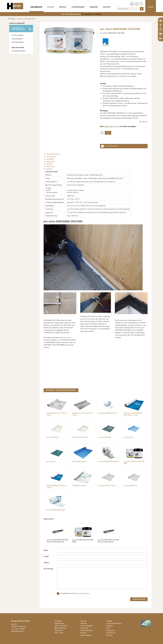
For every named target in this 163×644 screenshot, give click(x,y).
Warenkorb (59, 630)
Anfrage (49, 169)
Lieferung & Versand (114, 623)
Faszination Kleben (21, 48)
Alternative (50, 166)
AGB (108, 628)
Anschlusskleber (18, 35)
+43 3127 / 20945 (18, 629)
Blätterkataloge (87, 630)
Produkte (58, 621)
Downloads (50, 161)
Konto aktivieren (61, 626)
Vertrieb (84, 623)
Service (63, 7)
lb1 (44, 393)
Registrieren (59, 623)
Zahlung (109, 626)
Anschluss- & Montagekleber (26, 19)
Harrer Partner (86, 635)
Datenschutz (111, 633)
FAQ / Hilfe (59, 633)
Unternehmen (78, 7)
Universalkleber (17, 39)
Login (151, 7)
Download (84, 628)
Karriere (94, 7)
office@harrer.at (17, 631)
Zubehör (49, 164)
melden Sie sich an (111, 126)
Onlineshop (36, 7)
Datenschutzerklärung (82, 593)
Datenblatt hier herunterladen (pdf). (61, 390)
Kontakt (107, 7)
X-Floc (51, 7)
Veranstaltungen (87, 626)
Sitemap (109, 635)
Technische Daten (53, 154)
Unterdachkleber (18, 42)
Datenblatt (50, 159)
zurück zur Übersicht (17, 23)
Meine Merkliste (61, 628)
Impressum (110, 630)
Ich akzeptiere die (75, 593)
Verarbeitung (51, 156)
